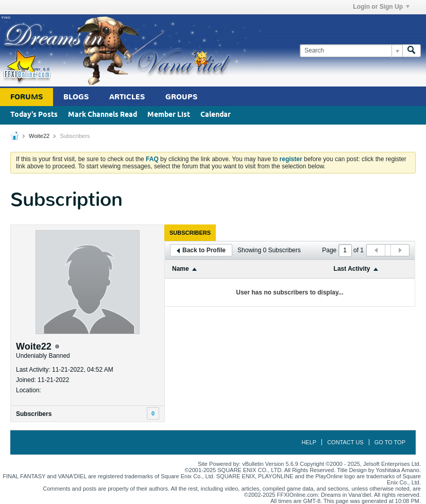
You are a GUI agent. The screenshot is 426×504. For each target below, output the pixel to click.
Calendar (216, 115)
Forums (27, 97)
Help (309, 442)
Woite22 (39, 136)
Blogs (76, 97)
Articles (127, 97)
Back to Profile (201, 250)
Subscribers (34, 414)
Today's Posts (34, 115)
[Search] (351, 51)
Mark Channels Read (103, 115)
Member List (169, 115)
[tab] (190, 233)
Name (181, 269)
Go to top (390, 442)
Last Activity (352, 269)
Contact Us (345, 442)
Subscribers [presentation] (190, 233)
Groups (181, 97)
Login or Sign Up (381, 7)
